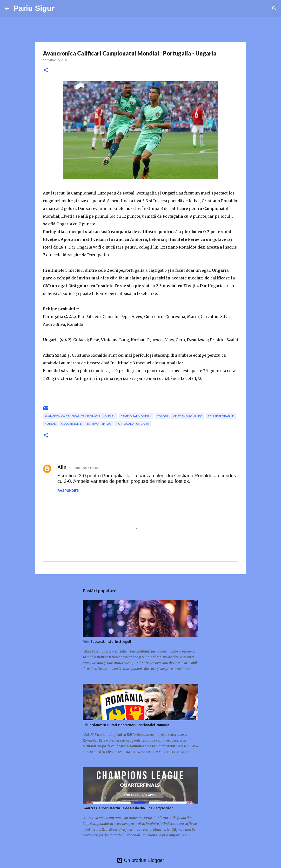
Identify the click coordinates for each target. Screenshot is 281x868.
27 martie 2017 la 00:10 (85, 468)
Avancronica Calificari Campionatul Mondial (80, 416)
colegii (162, 416)
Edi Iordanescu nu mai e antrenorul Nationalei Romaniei (127, 725)
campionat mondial (136, 416)
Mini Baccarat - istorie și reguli (107, 642)
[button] (46, 70)
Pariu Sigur (34, 8)
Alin (62, 467)
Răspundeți (68, 491)
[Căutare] (274, 8)
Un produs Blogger (140, 860)
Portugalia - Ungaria (133, 424)
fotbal (50, 424)
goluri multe (71, 424)
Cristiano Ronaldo (188, 416)
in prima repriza (99, 424)
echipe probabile (221, 416)
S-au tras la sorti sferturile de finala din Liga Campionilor (128, 808)
